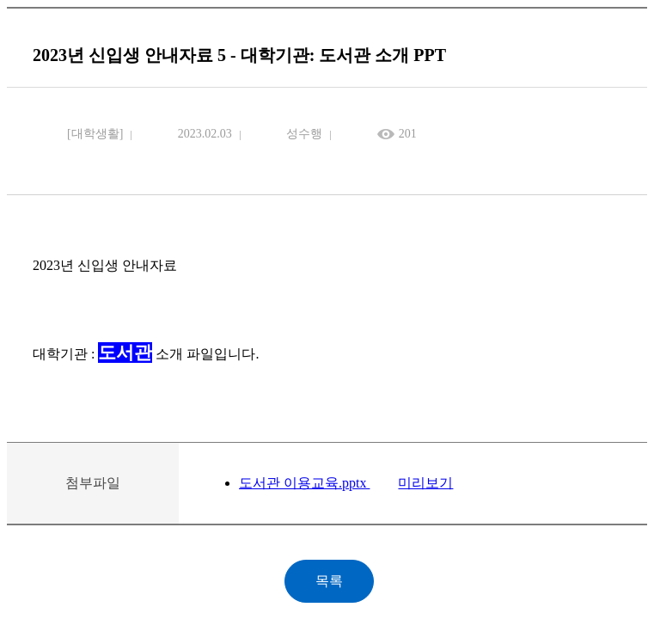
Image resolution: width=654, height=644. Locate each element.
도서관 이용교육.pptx (304, 483)
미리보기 (425, 483)
